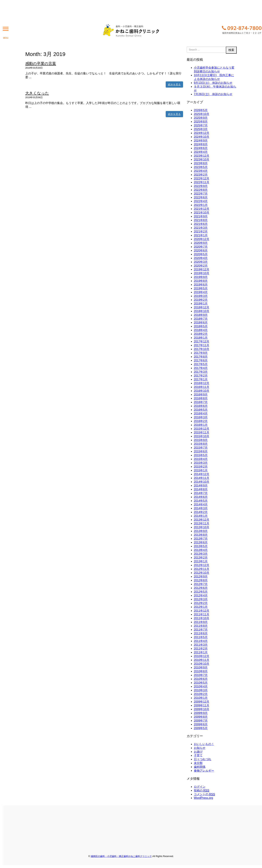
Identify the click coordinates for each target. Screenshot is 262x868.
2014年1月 (201, 516)
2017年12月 (202, 341)
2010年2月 (201, 694)
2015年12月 (202, 429)
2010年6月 (201, 679)
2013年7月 (201, 539)
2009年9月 (201, 713)
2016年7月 (201, 402)
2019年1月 (201, 304)
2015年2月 (201, 467)
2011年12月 (202, 611)
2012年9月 (201, 577)
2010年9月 (201, 668)
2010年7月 (201, 675)
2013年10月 (202, 527)
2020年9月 (201, 243)
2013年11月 (202, 523)
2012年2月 (201, 603)
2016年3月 (201, 417)
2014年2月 (201, 512)
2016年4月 (201, 414)
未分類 (198, 763)
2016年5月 (201, 410)
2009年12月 (202, 702)
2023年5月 (201, 167)
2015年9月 (201, 440)
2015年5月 (201, 455)
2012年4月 (201, 595)
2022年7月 (201, 194)
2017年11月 (202, 345)
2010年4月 (201, 686)
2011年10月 (202, 618)
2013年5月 (201, 546)
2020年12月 (202, 239)
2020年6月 (201, 250)
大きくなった (37, 93)
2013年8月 (201, 535)
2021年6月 (201, 224)
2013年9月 (201, 531)
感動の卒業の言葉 (41, 63)
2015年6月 (201, 451)
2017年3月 (201, 372)
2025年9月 (201, 118)
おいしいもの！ (204, 744)
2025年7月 (201, 125)
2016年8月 (201, 398)
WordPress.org (203, 798)
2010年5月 (201, 683)
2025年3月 (201, 129)
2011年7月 (201, 630)
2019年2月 (201, 300)
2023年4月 (201, 171)
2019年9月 (201, 277)
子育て (198, 755)
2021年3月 (201, 228)
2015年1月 (201, 470)
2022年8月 (201, 190)
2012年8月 (201, 580)
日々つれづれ (203, 759)
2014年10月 (202, 482)
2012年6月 (201, 588)
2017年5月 (201, 364)
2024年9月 (201, 141)
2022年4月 (201, 201)
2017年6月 (201, 360)
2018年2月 (201, 334)
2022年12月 (202, 178)
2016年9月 (201, 395)
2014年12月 (202, 474)
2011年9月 (201, 622)
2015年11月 (202, 432)
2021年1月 (201, 235)
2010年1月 (201, 698)
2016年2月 (201, 421)
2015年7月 (201, 448)
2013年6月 (201, 542)
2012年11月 (202, 569)
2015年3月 (201, 463)
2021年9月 (201, 216)
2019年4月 (201, 292)
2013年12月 (202, 520)
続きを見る (174, 84)
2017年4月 (201, 368)
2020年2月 (201, 266)
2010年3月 (201, 690)
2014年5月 (201, 501)
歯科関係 (200, 767)
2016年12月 (202, 383)
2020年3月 (201, 262)
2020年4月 (201, 258)
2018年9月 (201, 315)
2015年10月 (202, 436)
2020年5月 (201, 254)
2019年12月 (202, 269)
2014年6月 (201, 497)
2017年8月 (201, 357)
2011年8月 (201, 626)
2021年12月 (202, 209)
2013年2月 (201, 558)
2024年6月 (201, 148)
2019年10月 (202, 273)
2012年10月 (202, 573)
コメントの (204, 794)
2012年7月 (201, 584)
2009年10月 (202, 709)
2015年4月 (201, 459)
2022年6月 (201, 197)
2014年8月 (201, 489)
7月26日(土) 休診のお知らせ (213, 94)
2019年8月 (201, 281)
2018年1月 (201, 338)
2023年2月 (201, 175)
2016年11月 (202, 387)
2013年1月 (201, 561)
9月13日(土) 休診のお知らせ (213, 83)
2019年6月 (201, 285)
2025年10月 (202, 114)
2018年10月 (202, 311)
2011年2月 (201, 649)
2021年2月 (201, 232)
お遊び (198, 752)
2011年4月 (201, 641)
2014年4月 (201, 504)
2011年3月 (201, 645)
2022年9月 (201, 186)
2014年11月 (202, 478)
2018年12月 (202, 307)
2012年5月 (201, 592)
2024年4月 (201, 152)
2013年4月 (201, 550)
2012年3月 (201, 599)
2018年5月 (201, 326)
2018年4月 (201, 330)
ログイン (200, 787)
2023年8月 (201, 163)
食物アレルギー (204, 771)
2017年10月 (202, 349)
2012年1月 (201, 607)
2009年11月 (202, 705)
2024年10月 (202, 137)
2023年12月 (202, 156)
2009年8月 (201, 717)
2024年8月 (201, 144)
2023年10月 (202, 160)
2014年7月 (201, 493)
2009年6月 (201, 724)
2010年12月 (202, 656)
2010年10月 (202, 664)
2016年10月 (202, 391)
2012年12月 (202, 565)
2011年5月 (201, 637)
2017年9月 (201, 353)
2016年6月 (201, 406)
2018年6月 (201, 323)
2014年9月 (201, 486)
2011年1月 (201, 652)
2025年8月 (201, 122)
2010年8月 (201, 671)
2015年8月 (201, 444)
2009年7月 (201, 721)
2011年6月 (201, 633)
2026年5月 (201, 110)
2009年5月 (201, 728)
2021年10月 (202, 213)
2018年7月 (201, 319)
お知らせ (200, 748)
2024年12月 (202, 133)
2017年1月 (201, 379)
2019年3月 (201, 296)
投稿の (202, 791)
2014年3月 (201, 508)
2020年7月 (201, 247)
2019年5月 (201, 288)
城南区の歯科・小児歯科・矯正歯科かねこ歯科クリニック (121, 856)
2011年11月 (202, 614)
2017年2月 (201, 376)
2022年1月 (201, 205)
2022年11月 (202, 182)
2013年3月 (201, 554)
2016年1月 (201, 425)
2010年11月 (202, 660)
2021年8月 (201, 220)
